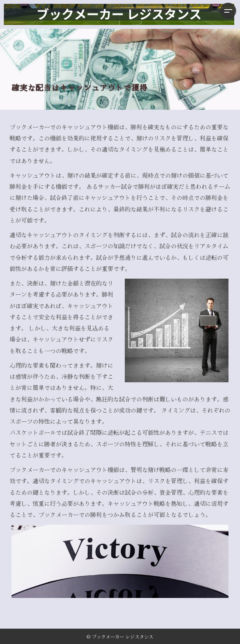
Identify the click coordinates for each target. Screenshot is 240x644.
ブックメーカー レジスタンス (122, 637)
